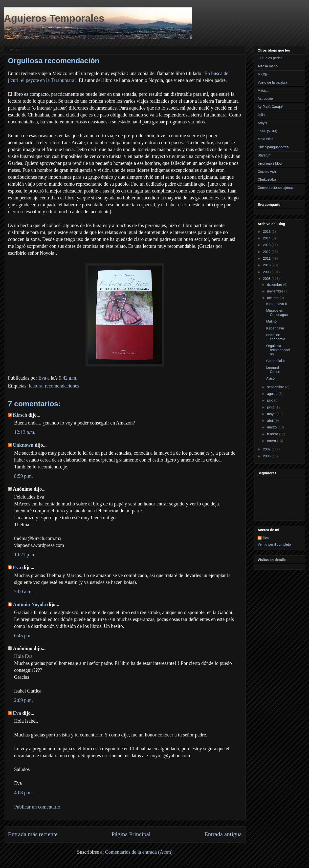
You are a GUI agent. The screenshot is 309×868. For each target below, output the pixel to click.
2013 (267, 245)
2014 (267, 238)
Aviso (270, 378)
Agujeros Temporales (54, 18)
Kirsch (20, 415)
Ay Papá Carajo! (270, 107)
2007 (267, 449)
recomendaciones (62, 386)
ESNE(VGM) (267, 131)
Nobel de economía (276, 337)
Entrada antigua (223, 834)
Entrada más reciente (33, 834)
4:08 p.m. (23, 792)
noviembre (276, 291)
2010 (267, 265)
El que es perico (270, 58)
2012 (267, 252)
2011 (267, 258)
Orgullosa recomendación (278, 350)
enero (272, 441)
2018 (267, 231)
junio (271, 407)
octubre (273, 298)
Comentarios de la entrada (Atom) (139, 852)
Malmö (271, 321)
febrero (273, 434)
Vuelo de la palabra (272, 82)
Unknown (23, 445)
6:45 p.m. (23, 636)
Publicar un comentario (37, 807)
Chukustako (267, 179)
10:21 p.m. (25, 555)
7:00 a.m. (23, 592)
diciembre (275, 285)
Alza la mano (268, 66)
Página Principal (131, 834)
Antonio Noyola (29, 604)
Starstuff (264, 155)
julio (271, 400)
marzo (272, 427)
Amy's (262, 123)
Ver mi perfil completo (274, 544)
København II (276, 304)
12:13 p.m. (25, 432)
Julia (261, 115)
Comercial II (276, 361)
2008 (267, 279)
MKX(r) (263, 74)
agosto (273, 394)
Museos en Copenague (277, 313)
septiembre (276, 387)
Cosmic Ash (267, 172)
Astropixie (265, 98)
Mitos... (263, 91)
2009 (267, 272)
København (275, 328)
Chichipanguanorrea (273, 147)
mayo (272, 414)
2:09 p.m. (23, 700)
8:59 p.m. (23, 476)
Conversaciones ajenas (276, 188)
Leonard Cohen (273, 370)
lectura (36, 386)
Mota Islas (265, 139)
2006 (267, 456)
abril (271, 421)
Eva (17, 567)
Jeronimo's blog (270, 163)
